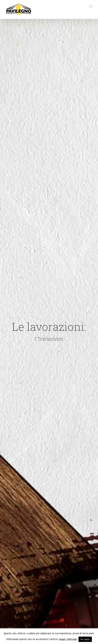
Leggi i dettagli (68, 639)
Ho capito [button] (85, 639)
